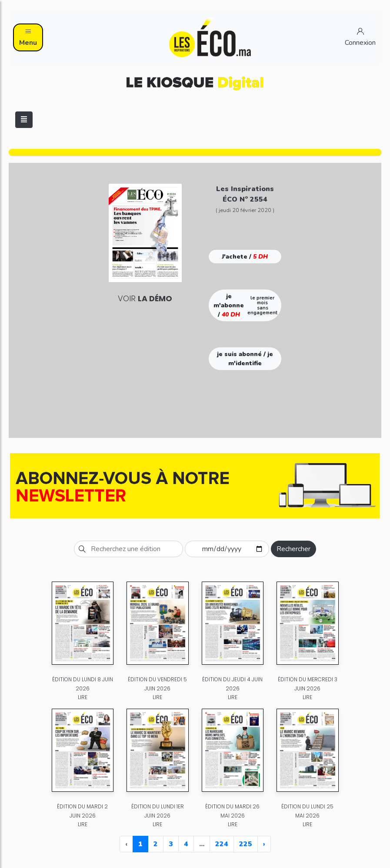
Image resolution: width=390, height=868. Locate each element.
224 (222, 844)
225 (246, 844)
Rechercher (293, 549)
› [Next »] (264, 844)
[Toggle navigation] (24, 120)
